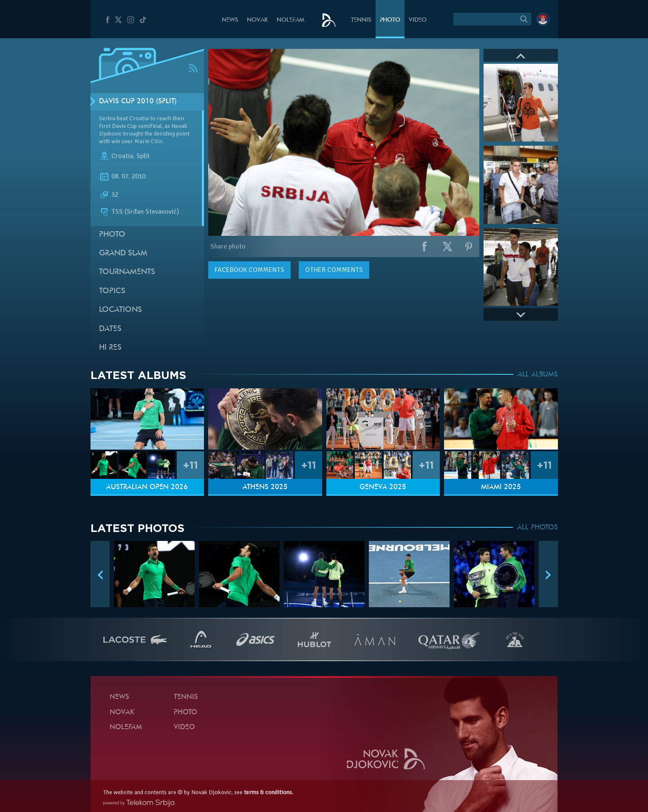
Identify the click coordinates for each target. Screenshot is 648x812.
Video (418, 20)
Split (143, 156)
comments (249, 270)
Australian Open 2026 (147, 487)
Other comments (334, 270)
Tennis (361, 20)
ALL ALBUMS (538, 375)
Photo (390, 20)
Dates (110, 329)
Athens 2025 (265, 487)
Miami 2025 (501, 487)
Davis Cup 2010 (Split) (138, 102)
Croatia (122, 156)
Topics (112, 291)
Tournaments (127, 272)
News (230, 20)
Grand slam (123, 253)
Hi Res (110, 348)
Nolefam (290, 20)
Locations (120, 310)
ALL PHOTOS (538, 528)
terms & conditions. (269, 792)
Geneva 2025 (383, 487)
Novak (258, 20)
